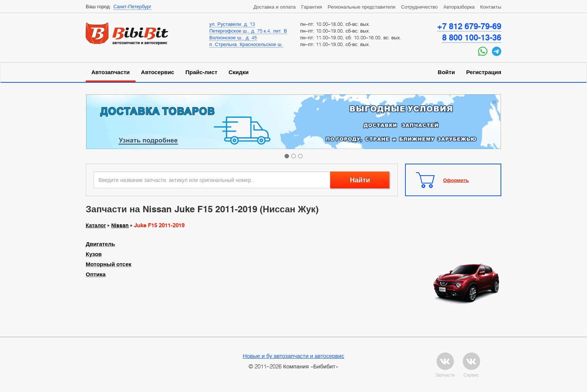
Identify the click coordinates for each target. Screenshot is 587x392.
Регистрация (484, 72)
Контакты (491, 7)
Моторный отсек (109, 264)
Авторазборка (459, 7)
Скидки (239, 72)
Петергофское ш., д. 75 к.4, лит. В (248, 31)
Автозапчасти (111, 72)
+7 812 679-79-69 (469, 26)
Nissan (120, 225)
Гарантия (312, 7)
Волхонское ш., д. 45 (233, 37)
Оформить (456, 180)
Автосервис (158, 72)
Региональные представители (361, 7)
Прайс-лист (201, 72)
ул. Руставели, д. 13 (232, 24)
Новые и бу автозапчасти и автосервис (294, 356)
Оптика (96, 274)
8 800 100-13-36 (472, 37)
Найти (360, 180)
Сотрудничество (419, 7)
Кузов (94, 254)
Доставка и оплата (275, 7)
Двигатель (100, 244)
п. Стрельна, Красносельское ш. (246, 44)
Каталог (96, 225)
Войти (446, 72)
